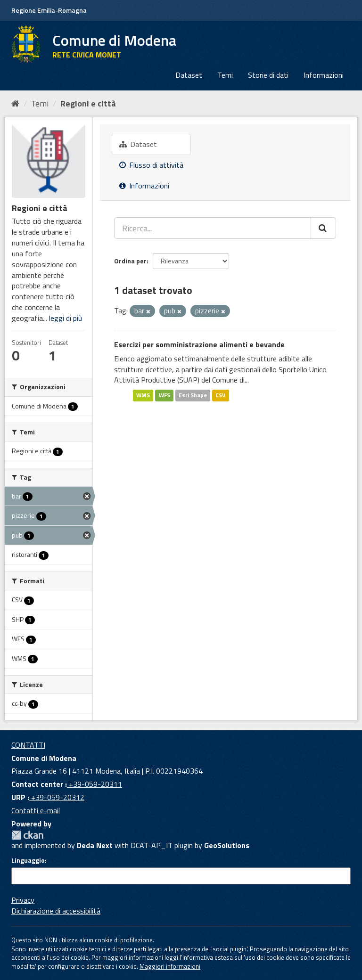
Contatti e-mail (36, 810)
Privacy (23, 900)
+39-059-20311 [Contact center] (95, 784)
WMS (143, 395)
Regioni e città (88, 103)
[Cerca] (323, 228)
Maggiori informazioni (170, 966)
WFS (165, 395)
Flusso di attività (151, 165)
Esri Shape (193, 395)
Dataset (189, 75)
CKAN (27, 835)
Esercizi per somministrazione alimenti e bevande (199, 344)
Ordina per (130, 261)
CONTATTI (28, 745)
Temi (225, 75)
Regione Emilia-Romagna (49, 10)
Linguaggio (28, 860)
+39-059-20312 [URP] (57, 797)
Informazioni (324, 75)
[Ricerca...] (213, 228)
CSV (220, 395)
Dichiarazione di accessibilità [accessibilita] (56, 911)
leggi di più (66, 318)
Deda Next (95, 845)
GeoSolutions (227, 845)
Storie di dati (268, 75)
